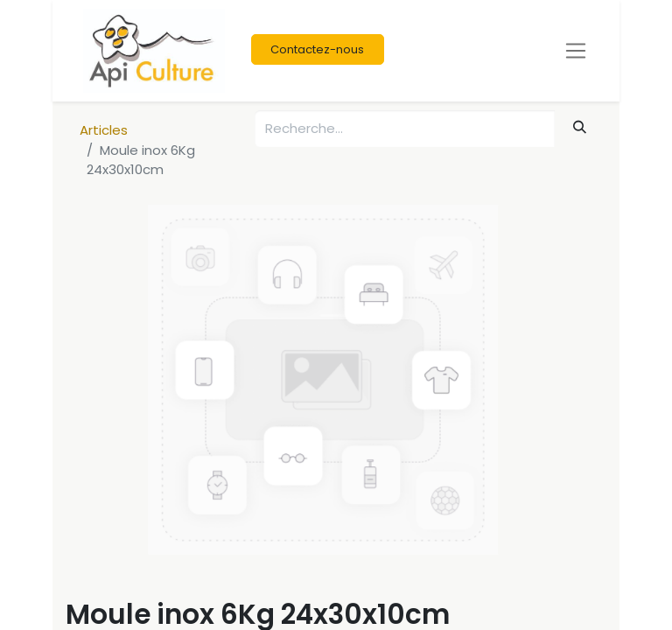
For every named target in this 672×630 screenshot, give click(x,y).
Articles (104, 130)
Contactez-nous (317, 49)
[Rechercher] (580, 127)
